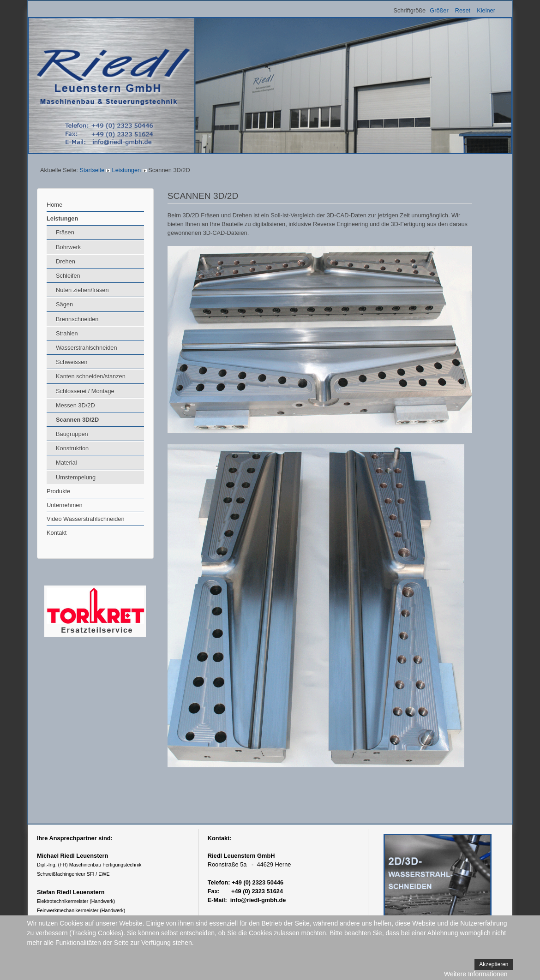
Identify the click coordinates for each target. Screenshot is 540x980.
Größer (439, 10)
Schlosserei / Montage (85, 391)
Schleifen (68, 276)
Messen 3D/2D (75, 405)
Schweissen (72, 362)
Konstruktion (72, 448)
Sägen (64, 304)
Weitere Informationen (476, 974)
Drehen (66, 261)
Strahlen (67, 333)
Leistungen (127, 170)
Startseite (92, 170)
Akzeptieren (494, 964)
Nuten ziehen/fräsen (82, 290)
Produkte (58, 491)
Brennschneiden (77, 319)
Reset (463, 10)
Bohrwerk (68, 247)
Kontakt (57, 533)
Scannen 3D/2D (77, 420)
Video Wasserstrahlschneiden (86, 519)
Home (54, 205)
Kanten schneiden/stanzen (91, 376)
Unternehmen (65, 505)
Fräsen (65, 232)
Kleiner (486, 10)
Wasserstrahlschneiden (87, 348)
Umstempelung (76, 477)
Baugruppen (72, 434)
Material (66, 463)
